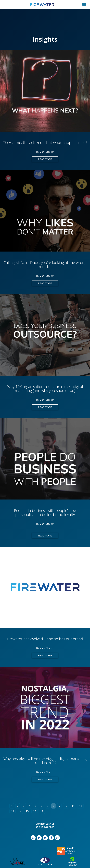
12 (81, 806)
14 (20, 811)
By (38, 152)
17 (42, 811)
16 (34, 811)
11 (73, 806)
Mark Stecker (47, 152)
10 (66, 806)
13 (12, 811)
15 (27, 811)
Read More (45, 159)
